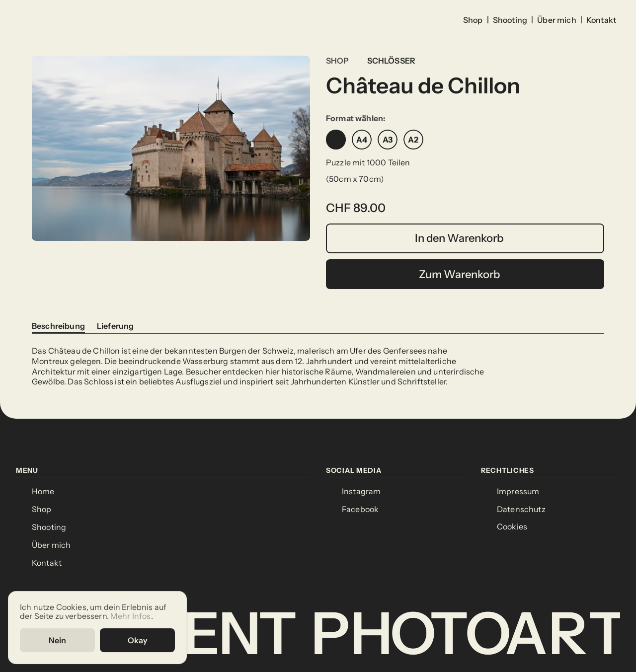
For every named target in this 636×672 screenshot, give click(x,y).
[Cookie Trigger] (512, 527)
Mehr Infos (131, 616)
